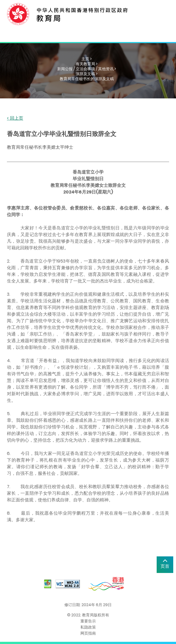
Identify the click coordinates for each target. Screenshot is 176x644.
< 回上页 (15, 118)
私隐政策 (88, 627)
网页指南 (88, 633)
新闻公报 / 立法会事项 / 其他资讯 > (87, 69)
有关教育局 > (87, 64)
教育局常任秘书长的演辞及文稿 (87, 79)
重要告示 (88, 621)
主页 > (87, 59)
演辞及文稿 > (87, 74)
